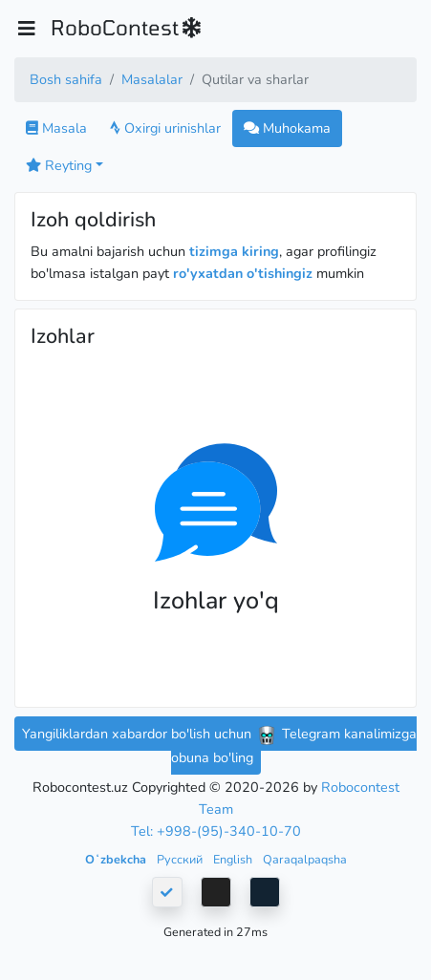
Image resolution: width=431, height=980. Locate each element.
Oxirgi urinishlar (165, 128)
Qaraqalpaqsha (305, 859)
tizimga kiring (234, 251)
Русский (181, 859)
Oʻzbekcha (117, 859)
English (234, 859)
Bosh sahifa (66, 79)
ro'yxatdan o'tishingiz (243, 273)
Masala (56, 128)
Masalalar (152, 79)
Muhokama (287, 128)
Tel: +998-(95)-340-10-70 (216, 831)
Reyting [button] (59, 165)
